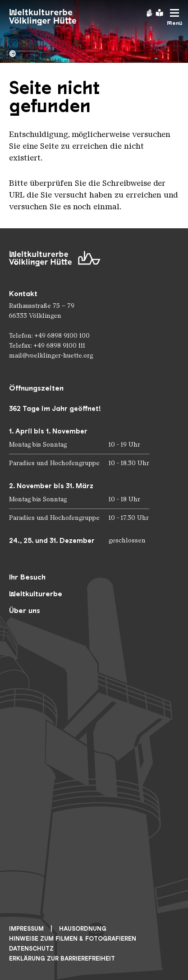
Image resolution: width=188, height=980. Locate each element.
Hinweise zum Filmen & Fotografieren (73, 939)
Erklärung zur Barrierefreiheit (62, 959)
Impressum (26, 929)
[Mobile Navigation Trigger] (174, 17)
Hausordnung (83, 929)
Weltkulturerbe (36, 594)
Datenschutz (31, 949)
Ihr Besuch (27, 577)
